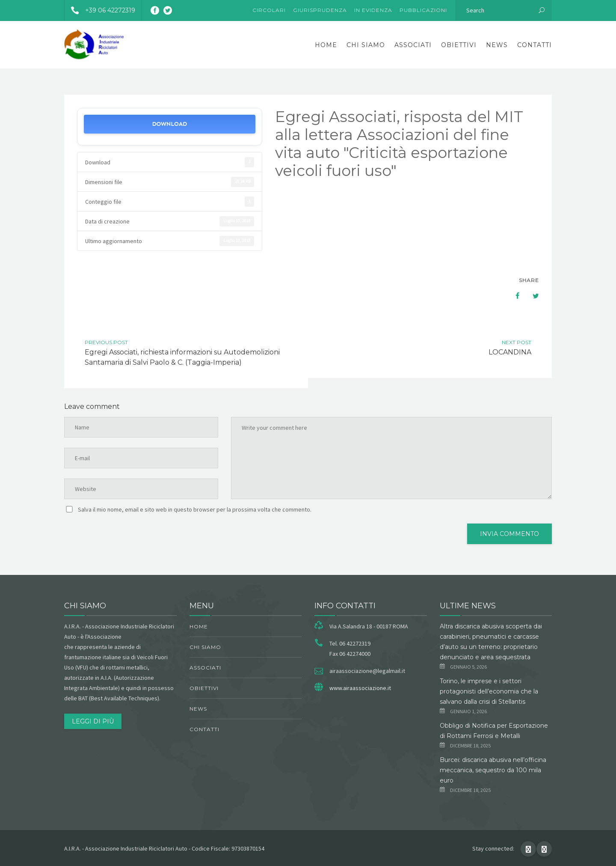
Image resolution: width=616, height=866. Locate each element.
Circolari (269, 10)
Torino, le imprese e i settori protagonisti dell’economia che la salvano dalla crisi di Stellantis (489, 691)
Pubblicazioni (423, 10)
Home (326, 45)
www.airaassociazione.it (360, 688)
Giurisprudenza (320, 10)
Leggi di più (93, 721)
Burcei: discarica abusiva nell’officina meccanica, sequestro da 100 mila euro (493, 770)
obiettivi (459, 45)
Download (169, 124)
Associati (413, 45)
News (497, 45)
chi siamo (366, 45)
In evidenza (373, 10)
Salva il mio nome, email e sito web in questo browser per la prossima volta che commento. (195, 509)
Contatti (535, 45)
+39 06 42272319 (100, 10)
